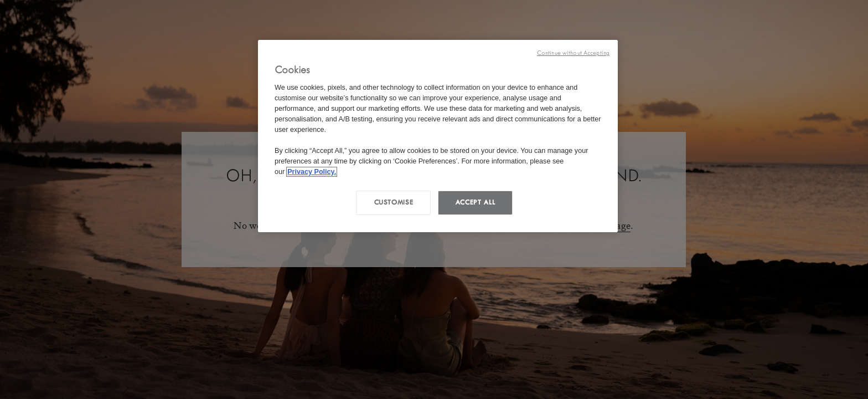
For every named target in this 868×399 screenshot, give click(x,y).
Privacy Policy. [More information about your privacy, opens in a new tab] (312, 172)
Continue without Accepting (573, 53)
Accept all (475, 202)
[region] (438, 136)
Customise (394, 202)
